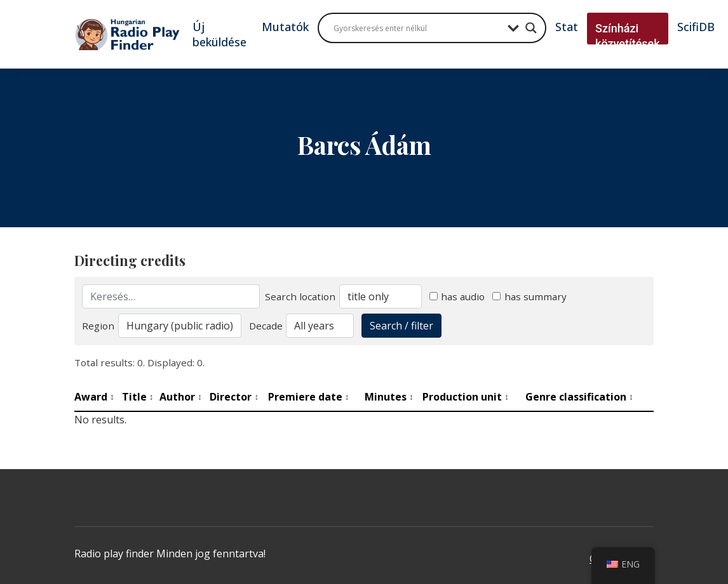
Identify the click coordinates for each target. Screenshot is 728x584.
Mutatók (285, 27)
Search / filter (401, 326)
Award (94, 397)
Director (234, 397)
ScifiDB (696, 27)
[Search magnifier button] (531, 28)
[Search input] (417, 28)
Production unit (466, 397)
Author (181, 397)
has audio (457, 296)
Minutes (389, 397)
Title (138, 397)
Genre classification (579, 397)
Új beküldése (219, 34)
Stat (567, 27)
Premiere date (309, 397)
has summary (529, 296)
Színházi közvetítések (628, 36)
